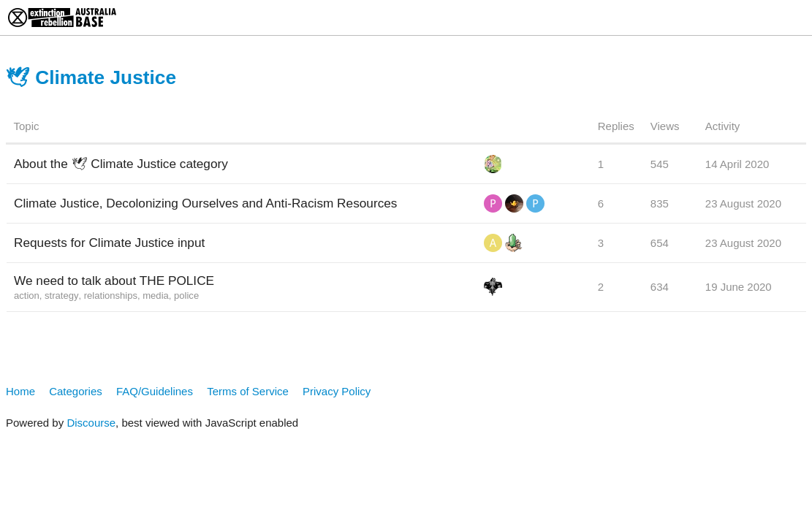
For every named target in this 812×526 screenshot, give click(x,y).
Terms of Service (248, 391)
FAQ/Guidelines (155, 391)
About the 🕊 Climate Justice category (121, 164)
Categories (76, 391)
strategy (61, 296)
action (27, 296)
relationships (111, 296)
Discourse (91, 423)
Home (20, 391)
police (186, 296)
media (156, 296)
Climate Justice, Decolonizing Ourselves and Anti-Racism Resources (205, 203)
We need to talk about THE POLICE (114, 281)
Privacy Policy (337, 391)
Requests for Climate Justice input (109, 243)
